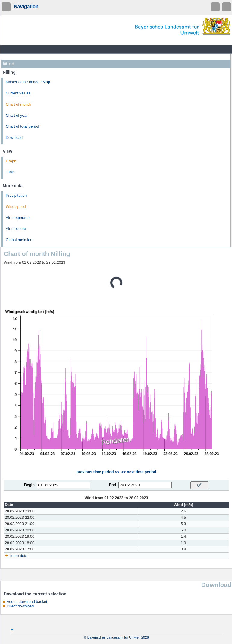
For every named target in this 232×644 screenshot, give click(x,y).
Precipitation (16, 196)
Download (14, 138)
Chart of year (17, 116)
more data (19, 556)
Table (10, 172)
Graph (11, 161)
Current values (18, 93)
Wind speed (16, 207)
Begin (29, 485)
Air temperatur (18, 218)
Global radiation (19, 240)
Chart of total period (22, 126)
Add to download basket (27, 602)
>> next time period (139, 472)
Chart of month (18, 104)
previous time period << (98, 472)
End (113, 485)
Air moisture (16, 229)
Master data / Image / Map (28, 82)
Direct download (20, 606)
